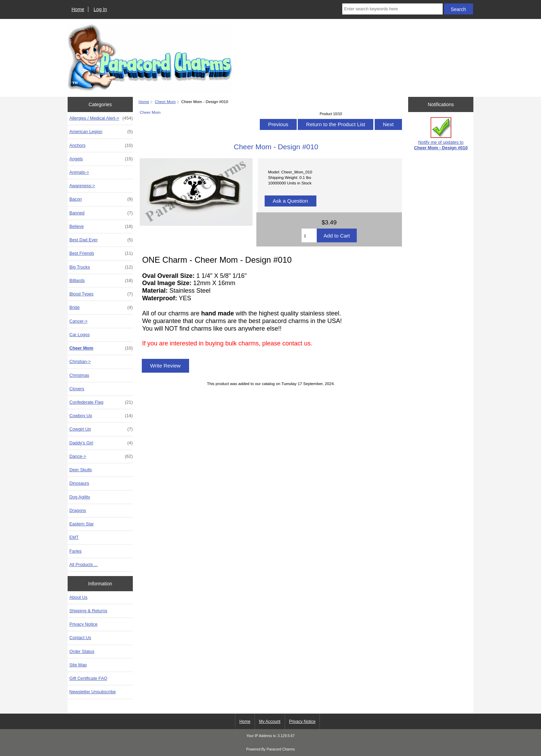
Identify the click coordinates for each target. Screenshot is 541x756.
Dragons (78, 510)
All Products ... (83, 565)
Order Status (82, 651)
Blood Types (101, 294)
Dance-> (101, 456)
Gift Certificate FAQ (88, 678)
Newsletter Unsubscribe (93, 692)
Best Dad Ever (101, 240)
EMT (74, 537)
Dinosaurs (79, 483)
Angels (101, 159)
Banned (101, 213)
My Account (270, 722)
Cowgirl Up (101, 429)
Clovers (77, 389)
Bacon (101, 199)
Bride (101, 308)
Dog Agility (80, 497)
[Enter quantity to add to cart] (309, 235)
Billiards (101, 281)
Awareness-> (82, 186)
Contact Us (80, 638)
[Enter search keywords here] (392, 9)
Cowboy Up (101, 416)
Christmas (79, 375)
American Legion (101, 132)
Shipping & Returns (88, 611)
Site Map (78, 665)
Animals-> (79, 172)
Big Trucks (101, 267)
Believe (101, 226)
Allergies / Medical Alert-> (101, 118)
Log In (100, 9)
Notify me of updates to (441, 134)
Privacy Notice (83, 624)
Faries (75, 551)
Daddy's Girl (101, 443)
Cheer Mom (165, 102)
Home (78, 9)
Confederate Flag (101, 402)
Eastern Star (82, 524)
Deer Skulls (81, 470)
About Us (78, 597)
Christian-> (80, 361)
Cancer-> (78, 321)
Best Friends (101, 253)
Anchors (101, 145)
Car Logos (80, 335)
